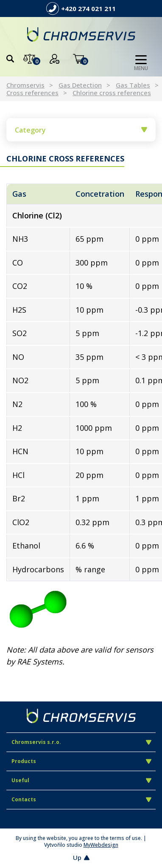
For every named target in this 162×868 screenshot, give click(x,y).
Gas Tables (133, 85)
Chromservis (25, 85)
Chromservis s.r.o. (81, 742)
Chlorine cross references (112, 93)
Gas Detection (80, 85)
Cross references (32, 93)
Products (81, 761)
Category (81, 130)
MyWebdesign (101, 845)
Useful (81, 780)
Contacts (81, 799)
